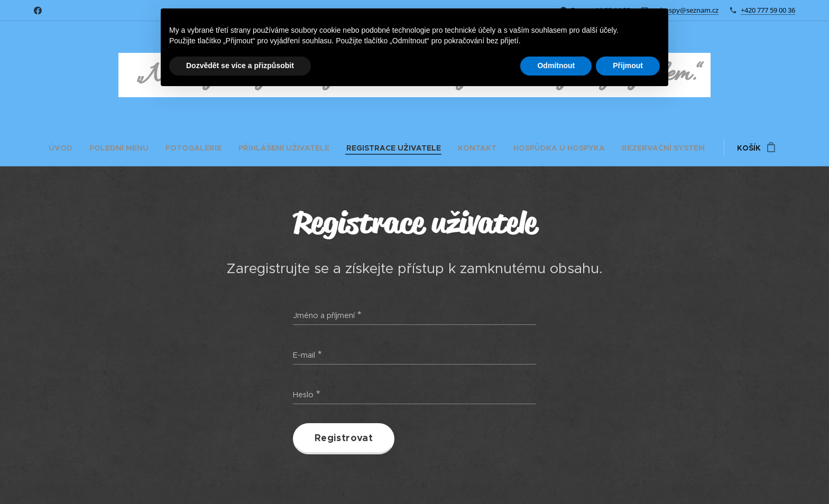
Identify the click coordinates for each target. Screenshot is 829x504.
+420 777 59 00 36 (768, 10)
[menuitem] (65, 148)
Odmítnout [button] (556, 66)
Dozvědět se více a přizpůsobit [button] (240, 66)
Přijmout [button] (628, 66)
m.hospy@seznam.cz (685, 10)
